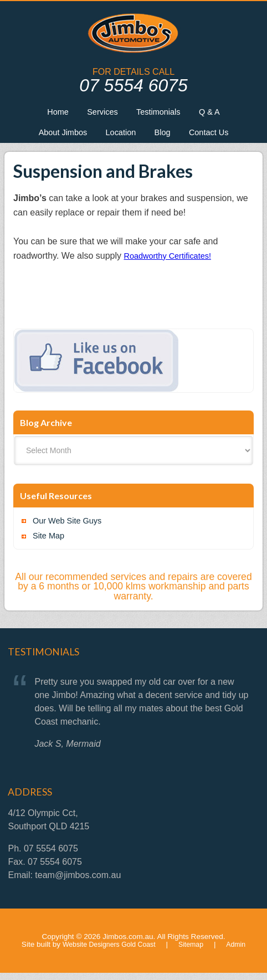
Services (99, 113)
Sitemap (195, 951)
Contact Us (216, 135)
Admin (242, 951)
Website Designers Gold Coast (107, 951)
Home (50, 113)
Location (119, 135)
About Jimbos (56, 135)
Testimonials (161, 113)
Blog (165, 135)
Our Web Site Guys (71, 526)
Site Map (50, 543)
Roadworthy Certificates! (172, 260)
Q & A (217, 113)
